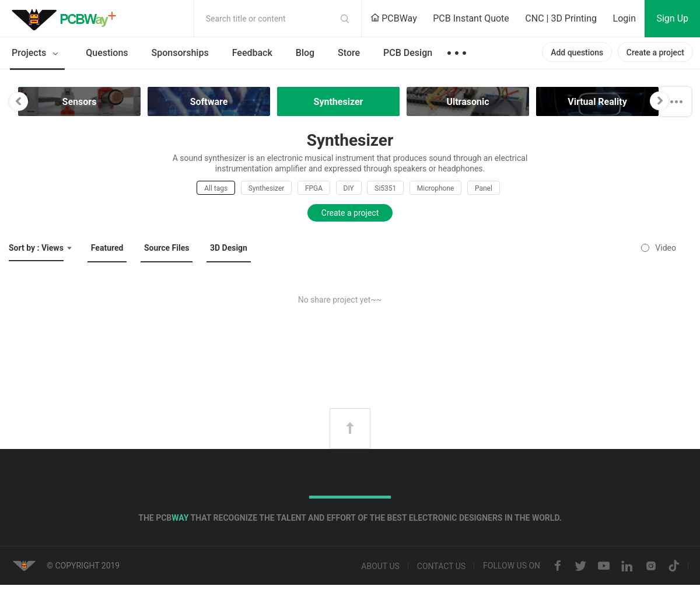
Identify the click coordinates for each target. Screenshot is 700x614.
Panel (484, 188)
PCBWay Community (67, 19)
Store (349, 53)
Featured (107, 248)
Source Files (167, 248)
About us (380, 566)
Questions (107, 53)
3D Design (229, 248)
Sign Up (672, 18)
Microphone (436, 188)
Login (624, 18)
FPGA (314, 188)
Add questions (577, 52)
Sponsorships (180, 53)
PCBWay (394, 18)
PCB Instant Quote (471, 18)
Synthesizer (267, 188)
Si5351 (385, 188)
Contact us (441, 566)
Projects (37, 54)
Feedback (252, 53)
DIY (349, 188)
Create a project (655, 52)
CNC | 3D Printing (561, 18)
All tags (216, 188)
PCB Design (408, 53)
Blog (305, 53)
